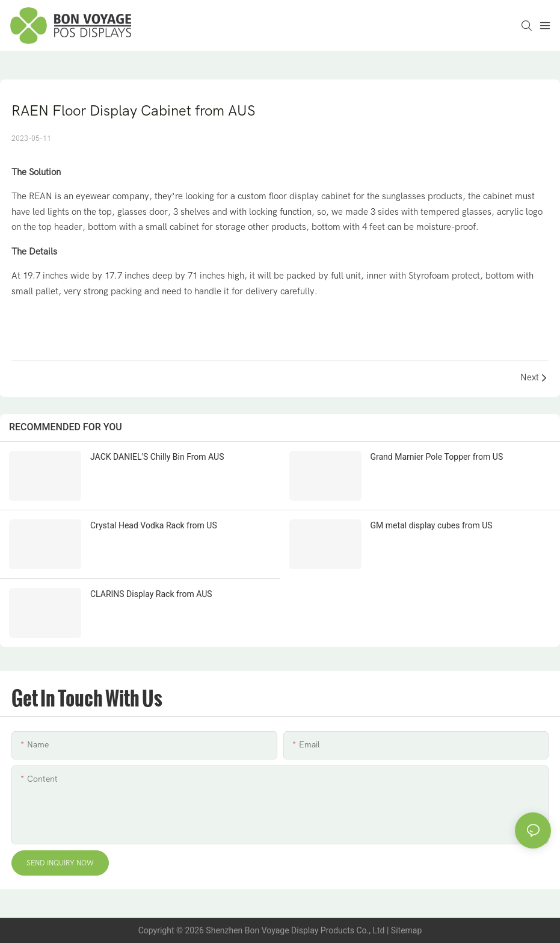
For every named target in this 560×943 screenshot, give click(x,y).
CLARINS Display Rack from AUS (151, 594)
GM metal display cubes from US (432, 525)
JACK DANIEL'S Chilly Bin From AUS (157, 457)
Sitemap (406, 930)
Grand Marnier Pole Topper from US (437, 457)
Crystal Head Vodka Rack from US (154, 525)
